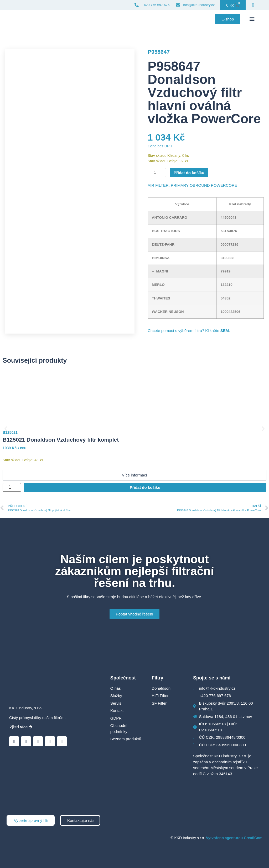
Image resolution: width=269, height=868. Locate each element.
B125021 (10, 432)
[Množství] (157, 173)
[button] (252, 19)
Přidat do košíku (189, 173)
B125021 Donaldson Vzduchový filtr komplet (61, 440)
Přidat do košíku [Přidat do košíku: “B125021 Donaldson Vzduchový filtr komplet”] (145, 487)
